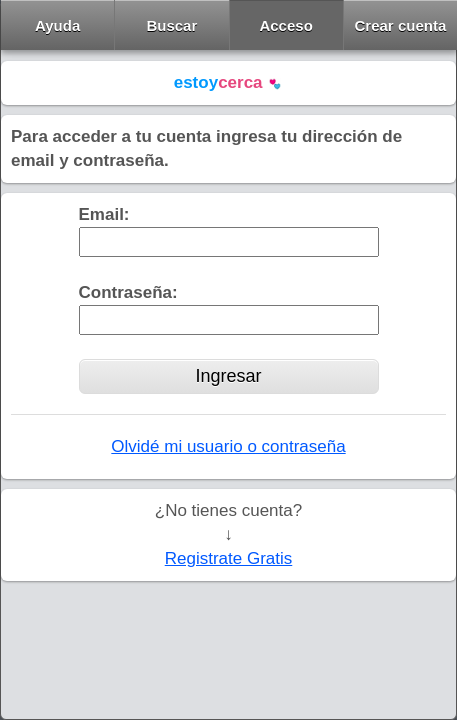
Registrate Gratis (229, 558)
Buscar (171, 25)
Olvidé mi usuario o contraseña (228, 446)
